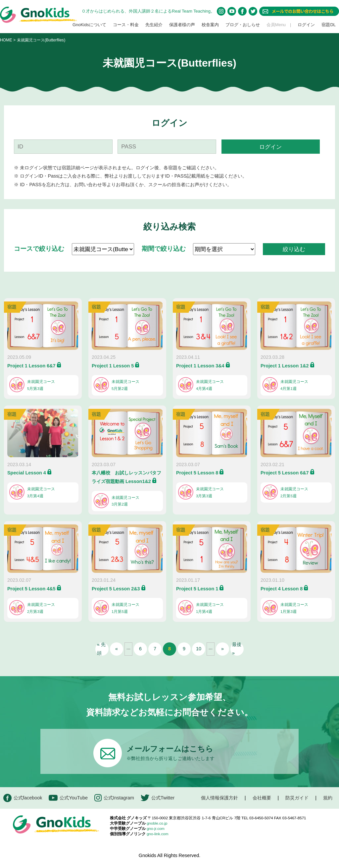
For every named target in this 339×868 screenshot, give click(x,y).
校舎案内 (210, 25)
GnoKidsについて (89, 25)
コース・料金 (126, 25)
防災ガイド (297, 798)
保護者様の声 (182, 25)
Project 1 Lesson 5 (113, 366)
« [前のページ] (117, 649)
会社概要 (262, 798)
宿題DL (329, 25)
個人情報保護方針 (219, 798)
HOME (6, 40)
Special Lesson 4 (27, 473)
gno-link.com (157, 834)
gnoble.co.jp (157, 823)
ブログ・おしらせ (243, 25)
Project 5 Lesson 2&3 (116, 589)
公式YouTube (68, 798)
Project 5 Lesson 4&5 (31, 589)
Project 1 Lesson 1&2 (285, 366)
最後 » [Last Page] (237, 649)
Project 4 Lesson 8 (282, 589)
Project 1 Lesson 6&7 (31, 366)
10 (199, 649)
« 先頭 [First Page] (101, 649)
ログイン (306, 25)
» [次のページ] (222, 649)
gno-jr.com (156, 829)
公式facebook (23, 798)
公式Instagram (114, 798)
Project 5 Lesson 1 (197, 589)
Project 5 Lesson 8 (197, 473)
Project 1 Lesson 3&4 (200, 366)
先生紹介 (154, 25)
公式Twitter (158, 798)
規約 (328, 798)
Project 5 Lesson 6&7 (285, 473)
